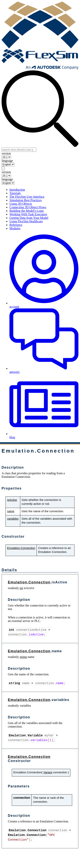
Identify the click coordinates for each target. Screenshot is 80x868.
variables (13, 519)
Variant (48, 772)
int (21, 588)
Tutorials (15, 193)
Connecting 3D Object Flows (28, 207)
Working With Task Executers (28, 214)
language (7, 161)
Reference (16, 225)
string (23, 657)
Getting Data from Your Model (29, 218)
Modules (15, 228)
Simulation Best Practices (26, 200)
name (11, 511)
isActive (12, 500)
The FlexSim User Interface (27, 197)
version (6, 153)
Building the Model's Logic (27, 211)
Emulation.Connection (21, 548)
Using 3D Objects (21, 204)
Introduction (17, 190)
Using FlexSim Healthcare (26, 221)
